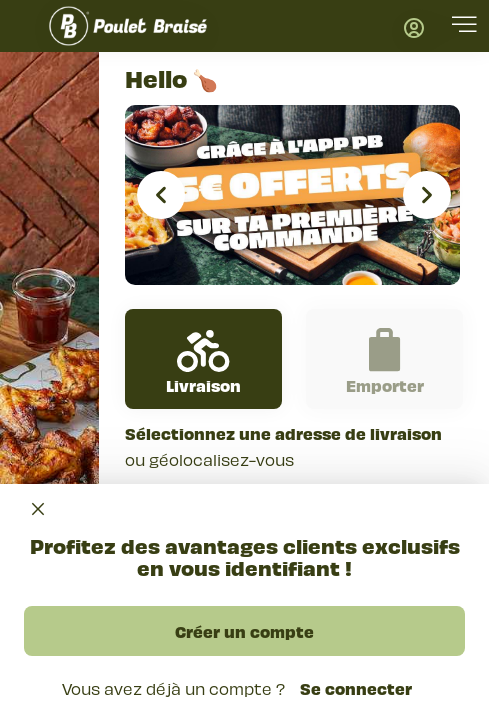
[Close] (38, 509)
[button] (464, 27)
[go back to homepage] (128, 26)
